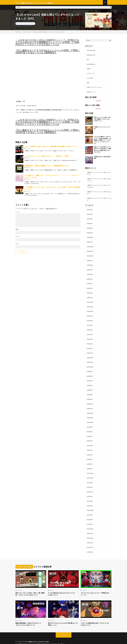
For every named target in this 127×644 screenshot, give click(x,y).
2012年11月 (90, 543)
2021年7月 (90, 324)
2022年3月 (90, 287)
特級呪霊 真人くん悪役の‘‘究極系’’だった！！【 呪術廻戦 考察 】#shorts (47, 167)
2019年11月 (90, 415)
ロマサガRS (90, 79)
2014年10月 (90, 524)
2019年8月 (90, 424)
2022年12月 (90, 246)
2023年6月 (90, 219)
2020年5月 (90, 388)
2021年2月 (90, 347)
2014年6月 (90, 529)
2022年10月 (90, 256)
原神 (88, 84)
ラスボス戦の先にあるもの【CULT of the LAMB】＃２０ (63, 589)
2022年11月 (90, 251)
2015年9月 (90, 511)
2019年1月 (90, 447)
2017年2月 (90, 493)
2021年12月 (90, 301)
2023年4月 (90, 228)
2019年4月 (90, 433)
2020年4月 (90, 392)
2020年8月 (90, 374)
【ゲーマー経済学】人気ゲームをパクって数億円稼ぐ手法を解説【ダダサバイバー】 (51, 148)
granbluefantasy (91, 65)
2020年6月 (90, 383)
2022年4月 (90, 283)
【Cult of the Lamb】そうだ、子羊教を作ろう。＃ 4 (96, 589)
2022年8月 (90, 265)
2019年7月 (90, 429)
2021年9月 (90, 315)
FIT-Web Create (47, 640)
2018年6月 (90, 456)
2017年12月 (90, 470)
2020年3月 (90, 397)
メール (18, 238)
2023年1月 (90, 242)
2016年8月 (90, 502)
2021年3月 (90, 342)
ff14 (88, 61)
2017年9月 (90, 479)
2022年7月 (90, 269)
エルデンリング (91, 74)
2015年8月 (90, 515)
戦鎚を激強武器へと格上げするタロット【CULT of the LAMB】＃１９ (30, 620)
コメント (18, 213)
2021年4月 (90, 338)
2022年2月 (90, 292)
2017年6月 (90, 483)
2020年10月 (90, 365)
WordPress (62, 640)
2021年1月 (90, 351)
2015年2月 (90, 520)
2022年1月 (90, 297)
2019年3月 (90, 438)
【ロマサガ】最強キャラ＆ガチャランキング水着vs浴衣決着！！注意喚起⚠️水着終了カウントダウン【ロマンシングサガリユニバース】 (103, 141)
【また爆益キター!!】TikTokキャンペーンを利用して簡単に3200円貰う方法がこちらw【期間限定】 (48, 53)
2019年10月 (90, 420)
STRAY (89, 70)
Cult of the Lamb (29, 25)
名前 (17, 231)
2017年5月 (90, 488)
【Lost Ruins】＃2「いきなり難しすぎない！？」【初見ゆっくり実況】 (47, 157)
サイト (17, 245)
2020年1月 (90, 406)
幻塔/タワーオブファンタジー (95, 88)
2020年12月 (90, 356)
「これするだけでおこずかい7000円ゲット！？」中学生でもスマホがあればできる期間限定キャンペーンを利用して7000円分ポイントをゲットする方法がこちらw (47, 44)
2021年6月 (90, 328)
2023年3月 (90, 233)
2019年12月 (90, 411)
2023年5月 (90, 224)
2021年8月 (90, 319)
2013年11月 (90, 538)
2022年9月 (90, 260)
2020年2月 (90, 401)
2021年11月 (90, 306)
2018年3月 (90, 461)
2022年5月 (90, 278)
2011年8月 (90, 547)
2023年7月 (90, 215)
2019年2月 (90, 442)
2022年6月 (90, 274)
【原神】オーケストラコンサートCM (97, 173)
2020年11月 (90, 360)
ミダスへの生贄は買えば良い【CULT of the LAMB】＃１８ (95, 620)
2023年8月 (90, 210)
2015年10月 (90, 506)
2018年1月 (90, 465)
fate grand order (91, 56)
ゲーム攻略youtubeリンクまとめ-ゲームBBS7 (39, 638)
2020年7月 (90, 379)
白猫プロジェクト (92, 93)
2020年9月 (90, 369)
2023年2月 (90, 237)
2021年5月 (90, 333)
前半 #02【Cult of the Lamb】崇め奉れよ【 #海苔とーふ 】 (63, 620)
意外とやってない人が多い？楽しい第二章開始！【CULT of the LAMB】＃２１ (102, 120)
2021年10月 (90, 310)
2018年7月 (90, 452)
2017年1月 (90, 497)
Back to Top (63, 632)
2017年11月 (90, 474)
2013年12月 (90, 534)
